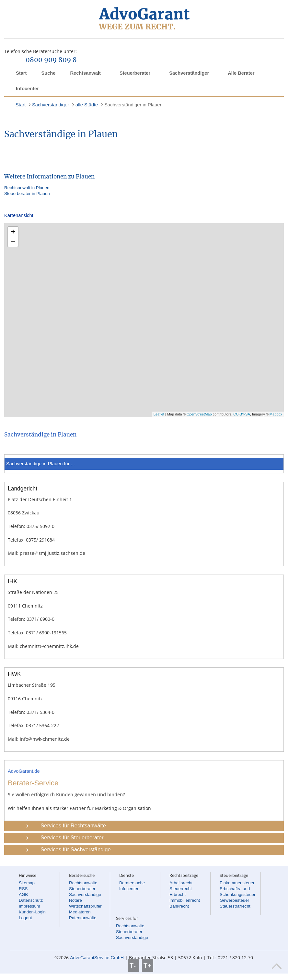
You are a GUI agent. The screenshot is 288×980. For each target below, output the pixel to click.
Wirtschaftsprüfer (85, 906)
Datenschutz (31, 900)
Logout (25, 918)
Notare (75, 900)
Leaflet (159, 414)
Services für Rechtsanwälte (73, 826)
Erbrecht (178, 894)
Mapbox (276, 414)
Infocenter (27, 89)
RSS (23, 889)
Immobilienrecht (185, 900)
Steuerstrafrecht (235, 906)
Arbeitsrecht (181, 883)
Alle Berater (241, 73)
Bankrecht (179, 906)
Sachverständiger (189, 73)
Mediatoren (80, 912)
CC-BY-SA (242, 414)
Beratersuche (132, 883)
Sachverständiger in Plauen (133, 105)
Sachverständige (85, 894)
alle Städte (87, 105)
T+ (148, 965)
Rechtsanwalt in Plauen (27, 188)
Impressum (29, 906)
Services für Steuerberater (72, 838)
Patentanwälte (83, 918)
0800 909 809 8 (51, 60)
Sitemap (27, 883)
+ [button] (13, 232)
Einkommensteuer (237, 883)
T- (134, 965)
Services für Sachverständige (76, 850)
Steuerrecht (181, 889)
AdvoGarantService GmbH (97, 958)
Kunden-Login (32, 912)
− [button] (13, 242)
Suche (48, 73)
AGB (23, 894)
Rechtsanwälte (83, 883)
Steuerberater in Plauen (27, 194)
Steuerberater (135, 73)
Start (21, 73)
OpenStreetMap (199, 414)
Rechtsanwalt (85, 73)
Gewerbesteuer (234, 900)
